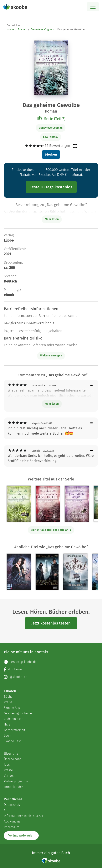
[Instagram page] (51, 677)
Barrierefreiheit (14, 730)
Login (8, 736)
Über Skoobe (13, 759)
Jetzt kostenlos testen (51, 623)
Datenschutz (12, 805)
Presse (8, 770)
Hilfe (7, 724)
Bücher (22, 29)
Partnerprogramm (16, 781)
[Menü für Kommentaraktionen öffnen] (92, 385)
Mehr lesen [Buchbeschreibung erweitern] (52, 219)
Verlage (9, 776)
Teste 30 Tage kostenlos (51, 187)
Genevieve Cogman (42, 29)
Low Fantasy (51, 137)
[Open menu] (93, 7)
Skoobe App (12, 708)
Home (10, 29)
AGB (7, 810)
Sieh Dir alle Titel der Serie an (51, 530)
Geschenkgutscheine (18, 713)
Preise (8, 702)
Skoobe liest (12, 741)
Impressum (12, 827)
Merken (51, 154)
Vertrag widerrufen (21, 835)
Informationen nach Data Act (23, 816)
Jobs (7, 765)
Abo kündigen (13, 821)
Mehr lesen (52, 404)
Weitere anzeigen (51, 356)
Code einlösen (14, 719)
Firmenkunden (14, 787)
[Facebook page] (51, 669)
